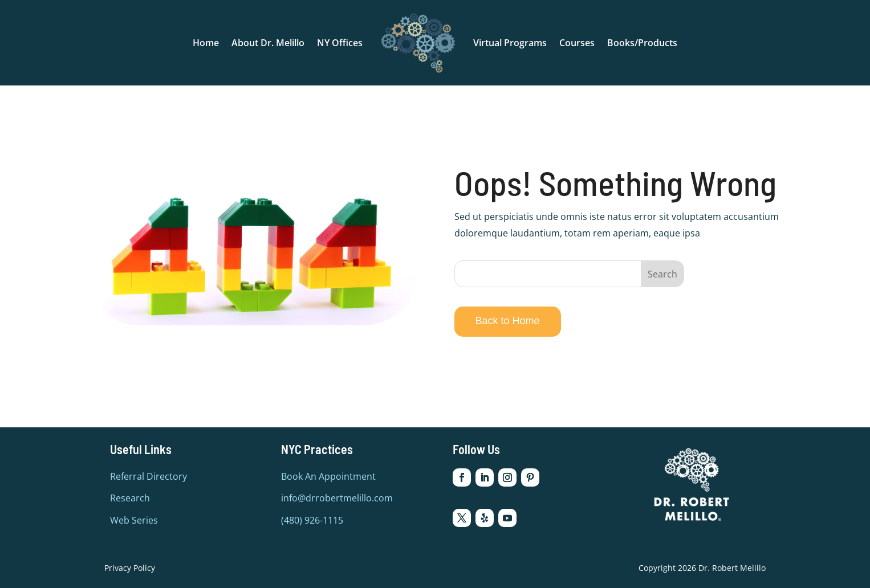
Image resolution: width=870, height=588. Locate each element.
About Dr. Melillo (268, 43)
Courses (577, 43)
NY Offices (340, 43)
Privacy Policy (130, 568)
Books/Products (642, 43)
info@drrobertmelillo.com (337, 498)
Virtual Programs (510, 43)
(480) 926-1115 (312, 520)
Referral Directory (149, 476)
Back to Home (508, 321)
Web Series (134, 520)
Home (206, 43)
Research (130, 498)
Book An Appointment (328, 476)
